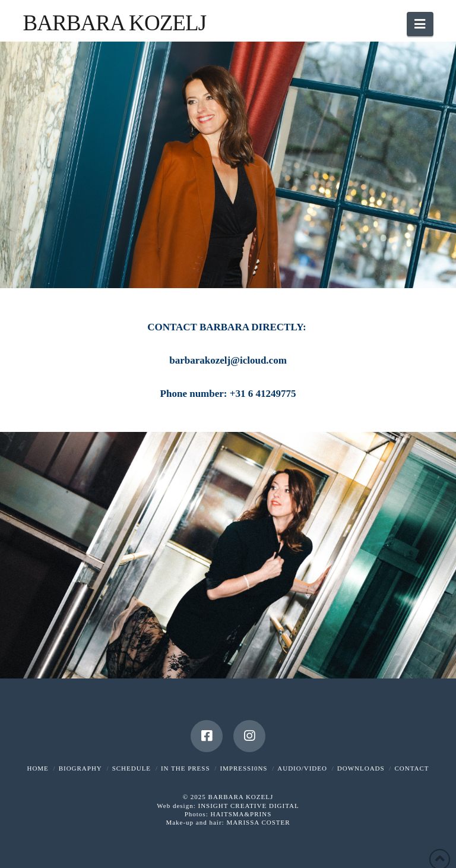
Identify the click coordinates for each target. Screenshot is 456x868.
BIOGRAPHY (80, 768)
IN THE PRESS (186, 768)
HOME (37, 768)
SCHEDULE (132, 768)
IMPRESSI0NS (243, 768)
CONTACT (411, 768)
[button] (420, 24)
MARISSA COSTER (258, 822)
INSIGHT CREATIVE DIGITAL (248, 806)
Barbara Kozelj (114, 23)
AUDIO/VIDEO (302, 768)
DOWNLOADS (361, 768)
